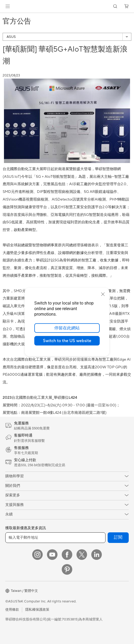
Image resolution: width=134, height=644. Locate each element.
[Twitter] (82, 555)
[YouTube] (52, 555)
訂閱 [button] (118, 537)
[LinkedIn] (97, 555)
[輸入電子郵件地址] (55, 538)
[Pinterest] (67, 569)
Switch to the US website (67, 341)
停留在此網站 (67, 328)
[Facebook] (67, 555)
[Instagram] (37, 555)
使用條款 (12, 610)
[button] (8, 6)
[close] (103, 294)
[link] (67, 6)
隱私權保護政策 (37, 610)
